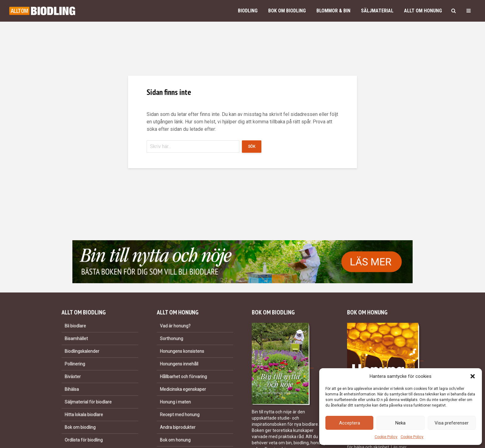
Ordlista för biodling (84, 440)
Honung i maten (175, 402)
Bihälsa (72, 389)
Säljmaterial (377, 11)
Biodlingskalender (82, 351)
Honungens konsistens (182, 351)
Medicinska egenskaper (183, 389)
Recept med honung (180, 415)
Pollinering (75, 364)
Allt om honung (423, 11)
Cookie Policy (386, 437)
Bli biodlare (75, 326)
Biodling (248, 11)
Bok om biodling (287, 11)
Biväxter (73, 377)
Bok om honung (175, 440)
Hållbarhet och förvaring (183, 377)
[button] (473, 376)
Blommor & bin (333, 11)
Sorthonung (172, 339)
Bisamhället (76, 339)
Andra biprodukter (178, 427)
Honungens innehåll (179, 364)
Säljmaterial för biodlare (88, 402)
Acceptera (350, 423)
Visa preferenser (452, 423)
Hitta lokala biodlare (84, 415)
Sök (252, 147)
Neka (400, 423)
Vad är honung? (175, 326)
